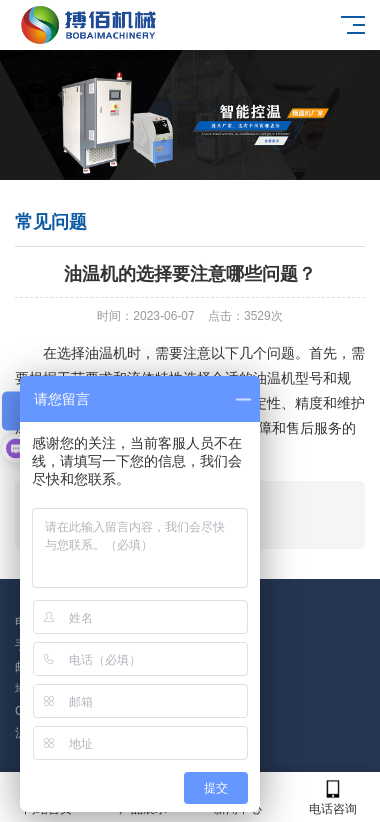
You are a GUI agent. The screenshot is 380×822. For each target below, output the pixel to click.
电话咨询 (332, 797)
